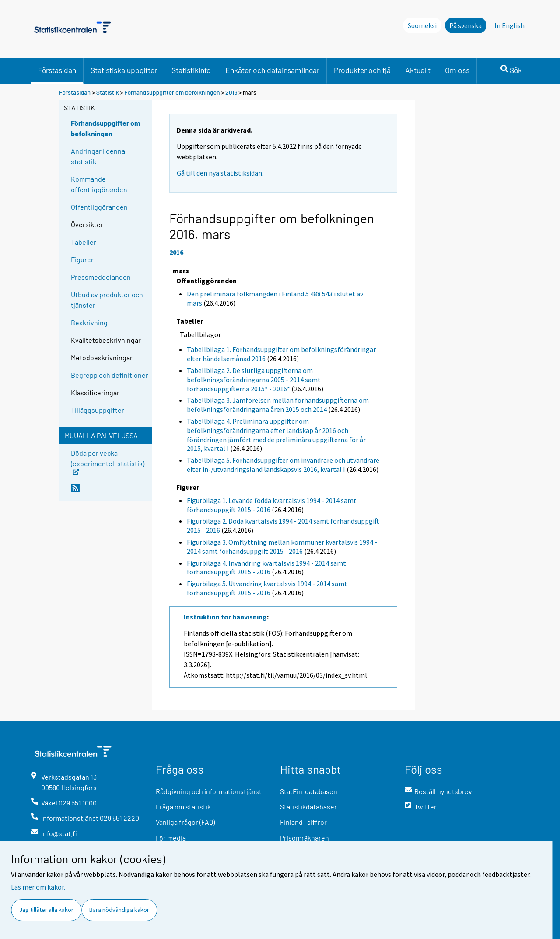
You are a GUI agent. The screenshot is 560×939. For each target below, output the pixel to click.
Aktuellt (418, 70)
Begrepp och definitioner (110, 375)
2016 (231, 92)
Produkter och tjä (362, 70)
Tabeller (84, 242)
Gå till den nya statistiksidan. (220, 173)
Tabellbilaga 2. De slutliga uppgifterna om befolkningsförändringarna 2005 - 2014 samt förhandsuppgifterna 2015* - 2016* (254, 380)
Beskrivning (89, 322)
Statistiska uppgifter (124, 70)
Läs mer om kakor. (38, 887)
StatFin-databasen (309, 791)
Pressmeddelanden (101, 277)
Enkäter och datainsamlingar (272, 70)
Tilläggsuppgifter (98, 410)
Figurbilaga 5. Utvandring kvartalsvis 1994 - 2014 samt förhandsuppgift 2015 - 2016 (267, 588)
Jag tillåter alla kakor (46, 910)
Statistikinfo (191, 70)
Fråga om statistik (183, 807)
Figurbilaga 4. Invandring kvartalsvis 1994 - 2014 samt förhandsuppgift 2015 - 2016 (266, 568)
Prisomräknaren (304, 838)
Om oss (457, 70)
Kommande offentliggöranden (99, 184)
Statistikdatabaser (308, 807)
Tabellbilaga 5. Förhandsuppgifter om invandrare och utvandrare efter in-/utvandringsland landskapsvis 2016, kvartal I (283, 465)
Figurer (82, 259)
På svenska (465, 25)
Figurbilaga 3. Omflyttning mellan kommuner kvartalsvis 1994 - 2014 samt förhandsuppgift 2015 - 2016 (282, 547)
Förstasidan (57, 70)
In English (509, 25)
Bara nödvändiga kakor (119, 910)
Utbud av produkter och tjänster (107, 300)
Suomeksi (422, 25)
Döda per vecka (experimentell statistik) (108, 461)
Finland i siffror (303, 822)
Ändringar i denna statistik (98, 156)
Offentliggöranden (99, 207)
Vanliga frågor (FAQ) (185, 822)
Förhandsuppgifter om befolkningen (172, 92)
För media (171, 838)
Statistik (108, 92)
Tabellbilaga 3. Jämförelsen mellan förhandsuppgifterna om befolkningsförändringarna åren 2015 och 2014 (278, 405)
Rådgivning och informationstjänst (209, 791)
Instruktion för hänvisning (225, 617)
